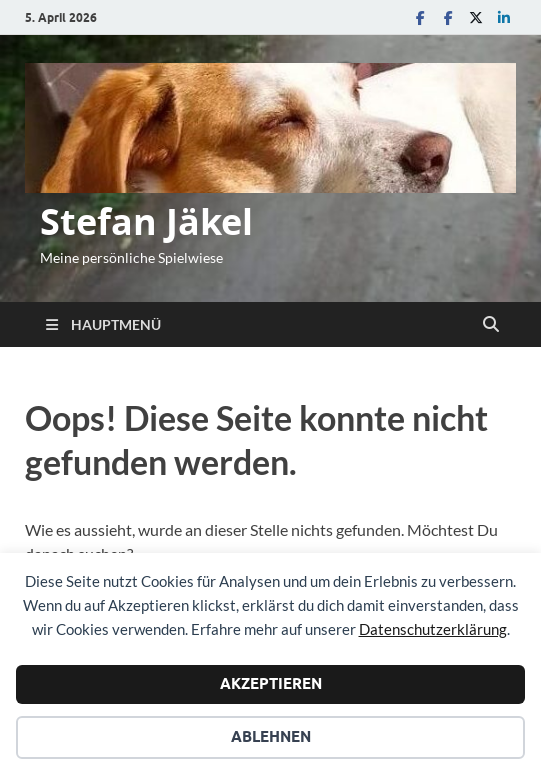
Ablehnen (271, 737)
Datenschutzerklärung (433, 629)
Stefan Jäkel (146, 221)
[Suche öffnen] (491, 325)
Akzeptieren (271, 684)
